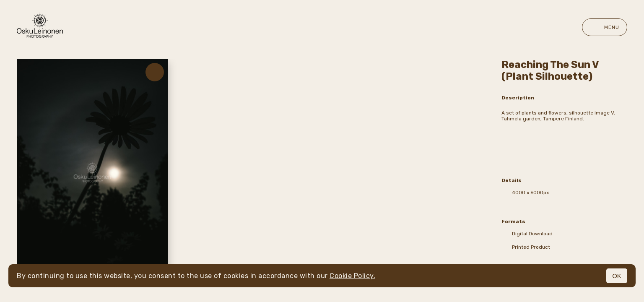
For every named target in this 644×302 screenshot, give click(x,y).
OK (617, 276)
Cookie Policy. (352, 276)
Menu (605, 27)
